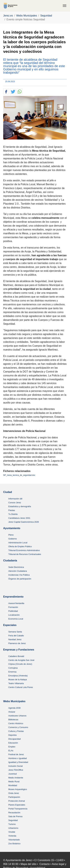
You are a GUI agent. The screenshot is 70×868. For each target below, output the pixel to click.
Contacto (45, 864)
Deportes (13, 735)
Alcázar (12, 712)
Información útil (15, 499)
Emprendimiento (13, 597)
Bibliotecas (13, 720)
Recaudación (14, 813)
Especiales (10, 625)
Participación (14, 797)
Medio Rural (14, 782)
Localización (14, 615)
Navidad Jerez (15, 639)
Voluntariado (14, 840)
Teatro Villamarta (16, 683)
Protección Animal (17, 801)
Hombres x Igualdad (18, 758)
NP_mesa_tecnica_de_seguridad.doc (19, 475)
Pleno (11, 535)
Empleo (12, 747)
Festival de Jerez (16, 754)
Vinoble (12, 832)
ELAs (11, 751)
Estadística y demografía (20, 506)
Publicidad (13, 611)
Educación (13, 743)
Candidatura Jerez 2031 (19, 518)
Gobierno (13, 539)
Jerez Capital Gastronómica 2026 (24, 522)
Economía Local (16, 619)
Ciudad (8, 492)
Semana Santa (15, 632)
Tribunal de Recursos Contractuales (25, 554)
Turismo (12, 824)
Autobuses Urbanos (17, 716)
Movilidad (13, 785)
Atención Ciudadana (18, 571)
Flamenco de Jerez (17, 643)
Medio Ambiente (16, 778)
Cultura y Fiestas (16, 731)
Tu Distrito (13, 514)
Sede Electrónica (16, 567)
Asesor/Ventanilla (16, 603)
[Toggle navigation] (65, 6)
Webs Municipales (14, 701)
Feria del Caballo (16, 636)
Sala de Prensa (15, 816)
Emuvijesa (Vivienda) (18, 676)
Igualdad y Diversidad (18, 762)
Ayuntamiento (12, 528)
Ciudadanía (10, 561)
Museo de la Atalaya (18, 679)
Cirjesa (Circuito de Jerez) (20, 664)
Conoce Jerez (15, 503)
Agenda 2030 (14, 708)
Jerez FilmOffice (16, 770)
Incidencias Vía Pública (19, 575)
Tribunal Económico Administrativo (24, 550)
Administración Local (18, 543)
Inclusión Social (15, 766)
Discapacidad (15, 739)
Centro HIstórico (16, 723)
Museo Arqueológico (18, 789)
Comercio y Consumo (18, 727)
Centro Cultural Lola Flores (21, 687)
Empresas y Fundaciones (19, 650)
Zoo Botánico (14, 844)
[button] (6, 92)
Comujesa (13, 668)
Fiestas (12, 510)
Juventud (13, 774)
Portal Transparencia (18, 809)
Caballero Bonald (16, 656)
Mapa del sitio (28, 864)
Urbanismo (13, 828)
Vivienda (12, 836)
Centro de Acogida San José (21, 660)
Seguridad (13, 820)
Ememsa (12, 672)
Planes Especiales (17, 805)
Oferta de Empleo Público (20, 546)
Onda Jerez (14, 793)
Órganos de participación (20, 579)
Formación (13, 607)
